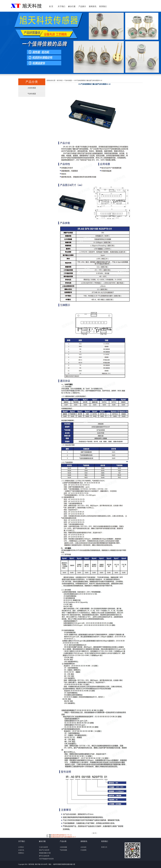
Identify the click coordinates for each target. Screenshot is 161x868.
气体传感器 (32, 94)
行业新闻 (83, 850)
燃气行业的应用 (44, 856)
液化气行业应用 (44, 850)
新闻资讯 (93, 6)
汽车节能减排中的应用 (46, 859)
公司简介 (21, 847)
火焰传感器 (32, 88)
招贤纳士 (21, 853)
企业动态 (83, 847)
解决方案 (72, 6)
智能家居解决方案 (45, 853)
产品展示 (82, 6)
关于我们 (61, 6)
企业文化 (21, 850)
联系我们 (103, 6)
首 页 (51, 6)
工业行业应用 (43, 847)
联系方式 (104, 847)
